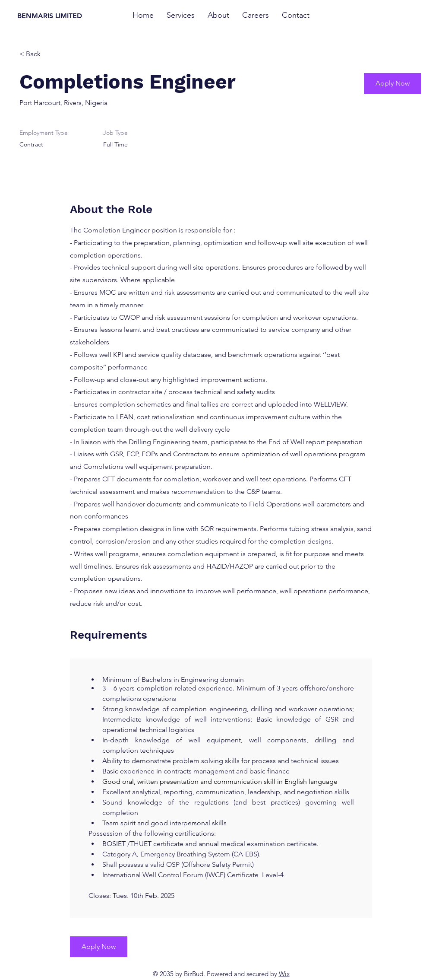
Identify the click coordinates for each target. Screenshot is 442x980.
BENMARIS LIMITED (50, 16)
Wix (284, 974)
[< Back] (50, 54)
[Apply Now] (393, 83)
